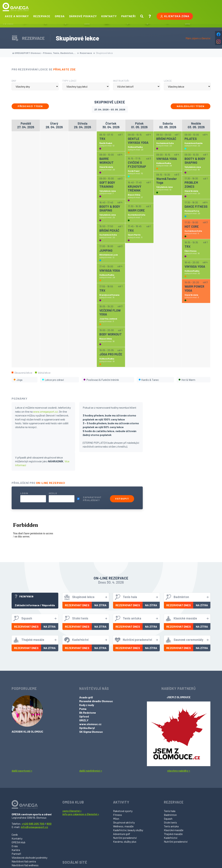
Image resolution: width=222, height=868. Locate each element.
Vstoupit (122, 499)
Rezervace (42, 16)
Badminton (170, 815)
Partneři (128, 16)
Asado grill (86, 697)
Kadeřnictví (171, 838)
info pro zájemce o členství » (81, 814)
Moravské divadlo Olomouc (96, 701)
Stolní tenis (170, 822)
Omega (60, 16)
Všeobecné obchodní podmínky (29, 857)
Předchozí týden (30, 106)
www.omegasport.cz (45, 411)
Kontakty (109, 16)
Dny (14, 81)
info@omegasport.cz (34, 827)
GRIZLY (84, 720)
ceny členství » (72, 811)
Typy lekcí (69, 81)
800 (49, 824)
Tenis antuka (171, 826)
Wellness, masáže (123, 826)
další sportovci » (22, 771)
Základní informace (27, 605)
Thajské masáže (173, 834)
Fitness (118, 815)
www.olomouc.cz (90, 724)
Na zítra (100, 605)
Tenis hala (170, 811)
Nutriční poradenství (125, 838)
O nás (15, 846)
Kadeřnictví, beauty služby (128, 830)
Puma (83, 709)
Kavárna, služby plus (125, 841)
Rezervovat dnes (77, 605)
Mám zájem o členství (198, 38)
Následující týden (191, 106)
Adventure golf (122, 834)
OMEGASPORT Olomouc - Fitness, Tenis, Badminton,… (46, 53)
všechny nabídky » (179, 771)
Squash (168, 819)
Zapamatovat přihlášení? (92, 499)
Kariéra (16, 850)
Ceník (15, 835)
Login (24, 493)
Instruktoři (121, 81)
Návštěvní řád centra (24, 861)
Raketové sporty (123, 811)
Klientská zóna (175, 16)
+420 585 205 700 (33, 824)
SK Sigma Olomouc (91, 732)
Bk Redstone (88, 713)
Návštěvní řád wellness (25, 865)
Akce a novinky (17, 16)
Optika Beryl (87, 728)
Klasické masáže (174, 830)
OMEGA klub (18, 842)
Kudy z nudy (87, 705)
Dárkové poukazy (83, 16)
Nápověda (48, 605)
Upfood (84, 716)
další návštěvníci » (91, 771)
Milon (116, 819)
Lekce (168, 81)
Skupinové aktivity (124, 822)
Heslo (53, 493)
